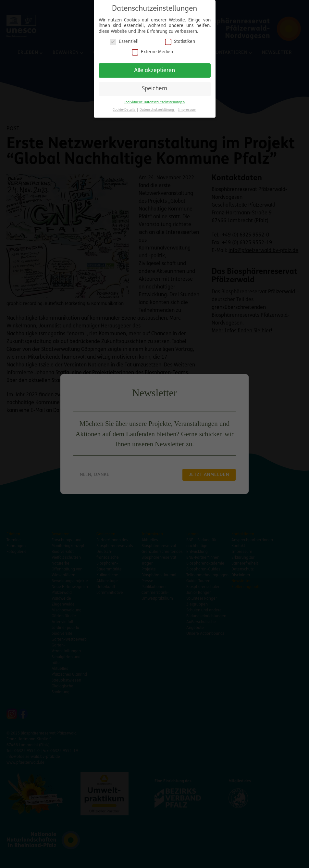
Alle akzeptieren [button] (154, 68)
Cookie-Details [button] (124, 107)
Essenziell (124, 39)
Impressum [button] (187, 107)
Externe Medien (152, 49)
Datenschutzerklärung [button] (157, 107)
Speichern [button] (154, 86)
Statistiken (180, 39)
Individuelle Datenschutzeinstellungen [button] (154, 100)
